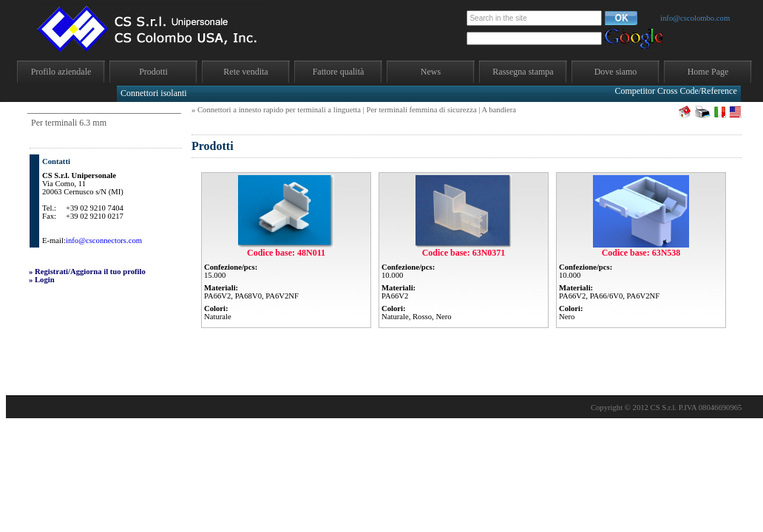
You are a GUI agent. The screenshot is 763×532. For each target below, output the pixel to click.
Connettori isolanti (154, 93)
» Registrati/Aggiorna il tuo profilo (87, 272)
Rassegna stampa (523, 72)
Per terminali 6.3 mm (69, 123)
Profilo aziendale (61, 72)
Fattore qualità (339, 72)
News (431, 72)
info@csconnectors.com (104, 241)
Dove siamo (616, 72)
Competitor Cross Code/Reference (675, 91)
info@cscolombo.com (695, 18)
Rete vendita (245, 72)
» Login (42, 280)
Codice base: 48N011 (286, 253)
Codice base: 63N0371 (464, 253)
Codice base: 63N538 (641, 253)
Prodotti (153, 72)
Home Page (708, 72)
